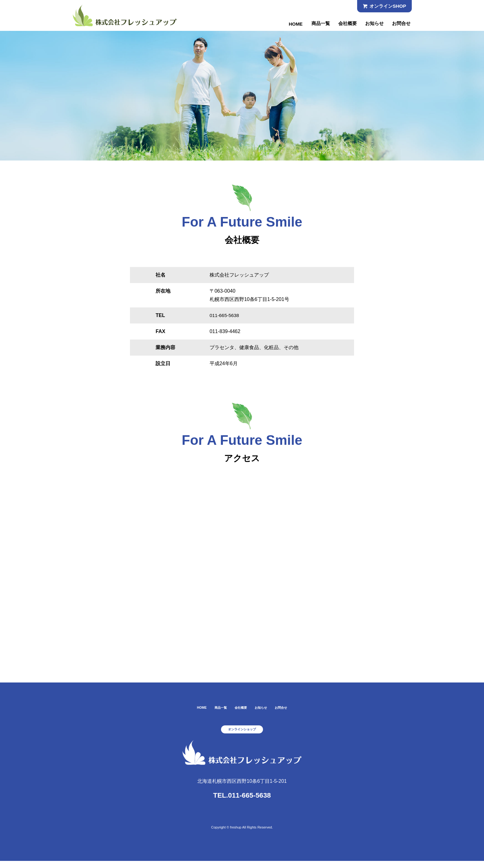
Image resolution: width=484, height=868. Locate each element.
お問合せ (401, 24)
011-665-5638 (225, 315)
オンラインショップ (242, 734)
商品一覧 (316, 24)
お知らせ (373, 24)
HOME (290, 24)
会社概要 (344, 24)
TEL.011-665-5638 (242, 801)
